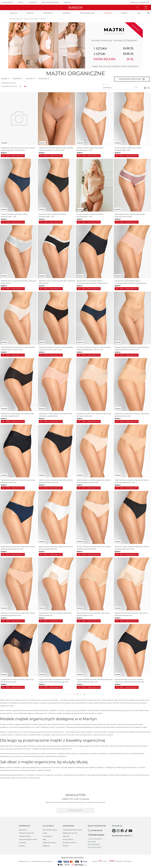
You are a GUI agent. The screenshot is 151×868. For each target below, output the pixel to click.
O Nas (45, 833)
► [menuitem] (81, 694)
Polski (112, 861)
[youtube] (130, 831)
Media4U (22, 861)
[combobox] (120, 87)
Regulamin (23, 830)
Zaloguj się (134, 2)
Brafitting (46, 846)
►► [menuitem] (84, 694)
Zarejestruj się (144, 2)
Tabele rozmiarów (49, 843)
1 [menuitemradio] (74, 694)
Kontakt (66, 846)
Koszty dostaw (68, 839)
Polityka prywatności (26, 833)
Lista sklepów (48, 836)
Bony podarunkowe (50, 830)
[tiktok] (126, 831)
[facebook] (122, 831)
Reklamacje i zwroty (70, 833)
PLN (100, 861)
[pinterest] (114, 831)
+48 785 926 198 (95, 830)
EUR (105, 861)
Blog (44, 839)
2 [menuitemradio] (77, 694)
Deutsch (128, 861)
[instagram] (118, 831)
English (119, 861)
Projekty (22, 846)
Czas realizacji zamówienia (72, 830)
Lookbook (22, 843)
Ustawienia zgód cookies (28, 839)
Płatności (66, 836)
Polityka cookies (25, 836)
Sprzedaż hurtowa (69, 843)
